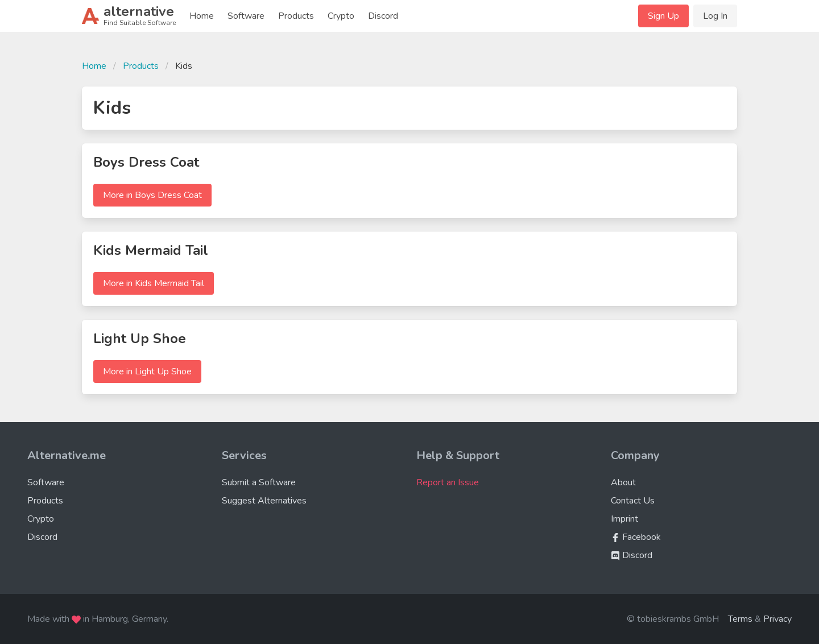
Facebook (636, 537)
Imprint (624, 519)
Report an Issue (448, 482)
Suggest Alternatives (264, 501)
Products (296, 16)
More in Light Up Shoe (147, 371)
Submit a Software (259, 482)
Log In (715, 16)
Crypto (341, 16)
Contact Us (633, 501)
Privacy (777, 619)
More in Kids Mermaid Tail (154, 283)
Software (246, 16)
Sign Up (663, 16)
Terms (740, 619)
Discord (383, 16)
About (623, 482)
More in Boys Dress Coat (152, 195)
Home (202, 16)
